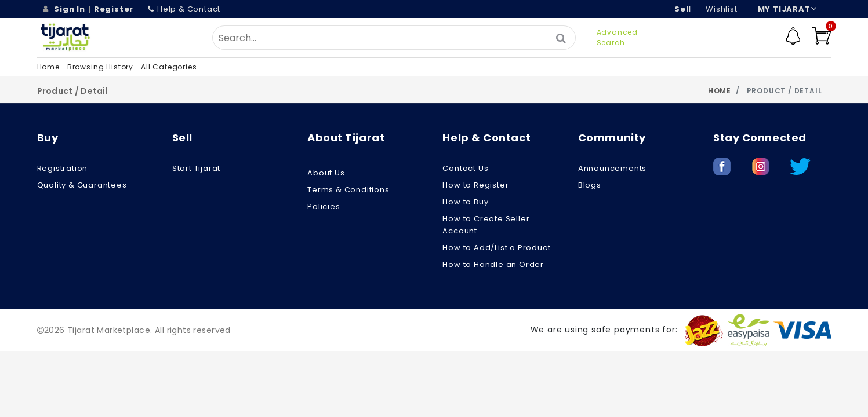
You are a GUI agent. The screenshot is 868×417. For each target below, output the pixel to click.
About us (326, 173)
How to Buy (465, 202)
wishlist (721, 9)
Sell (683, 9)
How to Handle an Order (493, 264)
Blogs (590, 185)
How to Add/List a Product (496, 248)
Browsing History (100, 67)
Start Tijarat (196, 168)
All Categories (169, 67)
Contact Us (465, 168)
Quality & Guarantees (82, 185)
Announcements (612, 168)
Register (114, 9)
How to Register (475, 185)
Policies (324, 206)
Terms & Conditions (348, 190)
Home (48, 67)
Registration (63, 168)
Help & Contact (184, 9)
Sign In (70, 9)
